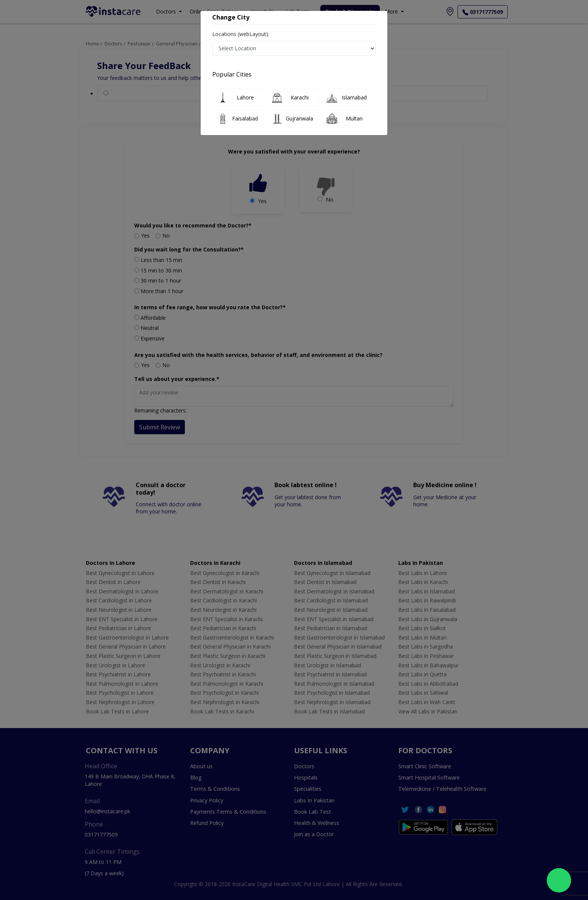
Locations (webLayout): (241, 34)
